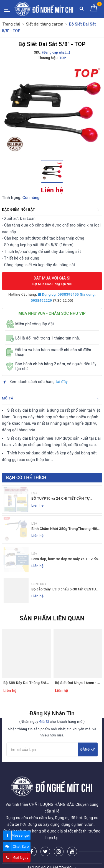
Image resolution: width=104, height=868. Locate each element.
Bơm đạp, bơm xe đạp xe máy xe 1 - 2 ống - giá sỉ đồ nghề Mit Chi (66, 559)
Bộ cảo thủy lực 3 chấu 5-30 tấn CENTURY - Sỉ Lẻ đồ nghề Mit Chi (66, 589)
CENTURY (39, 584)
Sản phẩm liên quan (52, 618)
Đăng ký (88, 749)
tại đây (62, 382)
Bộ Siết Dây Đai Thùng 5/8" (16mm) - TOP (37, 683)
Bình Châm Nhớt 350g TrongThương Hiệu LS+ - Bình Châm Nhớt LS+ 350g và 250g (65, 529)
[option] (52, 112)
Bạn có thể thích (26, 478)
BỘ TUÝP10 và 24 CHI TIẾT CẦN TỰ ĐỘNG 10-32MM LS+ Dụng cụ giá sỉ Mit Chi (64, 499)
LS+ (34, 493)
